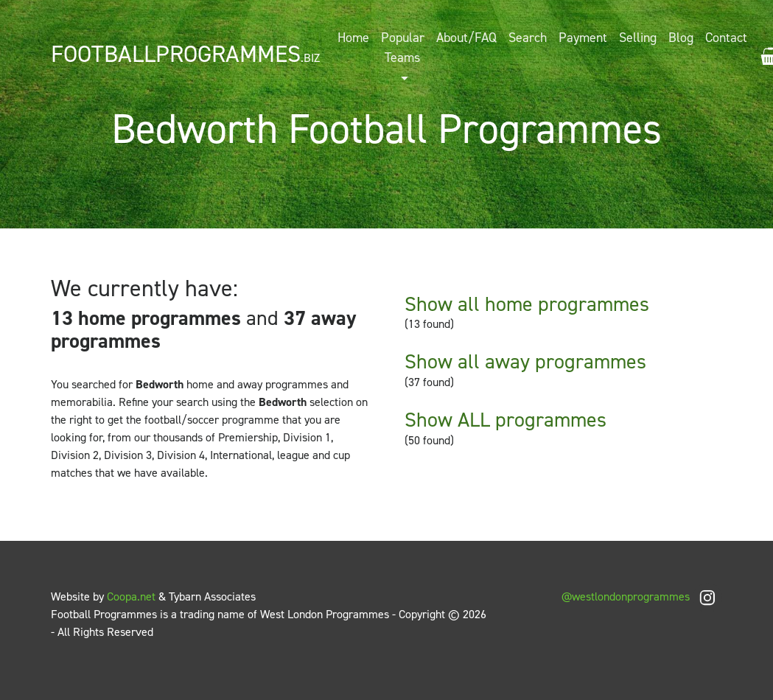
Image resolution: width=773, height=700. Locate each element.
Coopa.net (131, 596)
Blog (681, 38)
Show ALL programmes (506, 420)
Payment (583, 38)
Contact (726, 38)
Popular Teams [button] (403, 48)
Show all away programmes (525, 361)
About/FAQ (466, 38)
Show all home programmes (527, 304)
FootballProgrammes (185, 54)
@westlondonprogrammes (642, 596)
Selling (638, 38)
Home (353, 38)
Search (528, 38)
